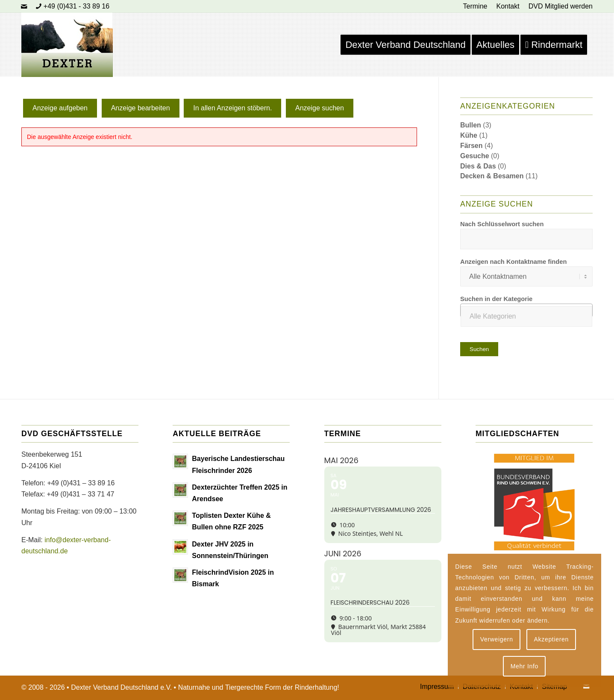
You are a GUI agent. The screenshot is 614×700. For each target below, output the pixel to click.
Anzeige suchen (320, 108)
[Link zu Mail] (24, 6)
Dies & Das (478, 166)
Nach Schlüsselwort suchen (502, 224)
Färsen (471, 146)
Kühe (469, 135)
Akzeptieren (551, 639)
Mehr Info (524, 666)
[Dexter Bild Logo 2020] (67, 45)
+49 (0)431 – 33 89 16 (81, 483)
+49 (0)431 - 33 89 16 (76, 6)
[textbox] (526, 316)
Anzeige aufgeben (60, 108)
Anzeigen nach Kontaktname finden (513, 262)
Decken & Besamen (492, 176)
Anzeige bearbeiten (141, 108)
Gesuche (475, 156)
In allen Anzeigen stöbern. (232, 108)
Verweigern (497, 639)
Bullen (471, 125)
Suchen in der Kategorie (496, 299)
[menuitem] (476, 6)
